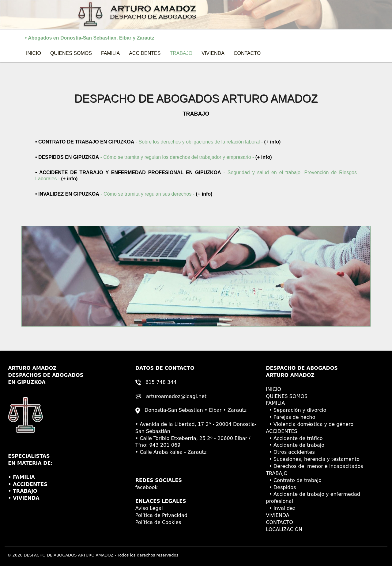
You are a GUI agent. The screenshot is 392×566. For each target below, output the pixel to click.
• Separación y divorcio (296, 410)
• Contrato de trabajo (294, 480)
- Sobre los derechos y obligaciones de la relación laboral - (160, 141)
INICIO (36, 53)
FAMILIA (110, 53)
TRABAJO (181, 53)
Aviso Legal (149, 508)
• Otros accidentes (290, 452)
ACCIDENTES (145, 53)
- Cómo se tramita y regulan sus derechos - (124, 194)
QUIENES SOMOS (71, 53)
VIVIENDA (213, 53)
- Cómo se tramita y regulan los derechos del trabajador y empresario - (154, 157)
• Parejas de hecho (290, 417)
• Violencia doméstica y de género (310, 424)
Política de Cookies (158, 522)
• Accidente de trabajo (295, 445)
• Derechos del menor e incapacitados (314, 466)
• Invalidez (281, 508)
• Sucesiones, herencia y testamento (313, 459)
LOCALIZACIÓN (284, 529)
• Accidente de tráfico (294, 438)
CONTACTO (247, 53)
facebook (147, 487)
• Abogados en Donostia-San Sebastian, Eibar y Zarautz (86, 38)
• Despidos (281, 487)
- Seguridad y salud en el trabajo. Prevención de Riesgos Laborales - (196, 176)
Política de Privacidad (161, 515)
